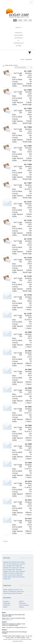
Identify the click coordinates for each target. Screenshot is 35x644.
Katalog (21, 607)
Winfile (5, 590)
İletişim (5, 607)
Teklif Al (21, 601)
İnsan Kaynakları (24, 605)
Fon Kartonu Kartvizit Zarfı (15, 573)
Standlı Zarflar (7, 577)
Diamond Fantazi (17, 593)
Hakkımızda (7, 603)
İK (18, 40)
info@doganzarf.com (7, 620)
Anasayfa (6, 601)
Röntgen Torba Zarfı (9, 571)
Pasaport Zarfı (11, 569)
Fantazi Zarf (7, 579)
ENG (20, 20)
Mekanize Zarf (16, 562)
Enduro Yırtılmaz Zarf (9, 575)
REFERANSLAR (19, 43)
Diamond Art (20, 591)
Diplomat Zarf (7, 562)
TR (15, 20)
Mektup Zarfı (16, 564)
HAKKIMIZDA (19, 38)
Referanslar (22, 603)
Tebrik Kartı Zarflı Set (18, 577)
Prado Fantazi (7, 593)
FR (26, 20)
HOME (22, 59)
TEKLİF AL (18, 27)
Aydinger (10, 590)
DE (30, 20)
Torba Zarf (19, 569)
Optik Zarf (19, 575)
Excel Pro (16, 590)
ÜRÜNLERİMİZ (19, 35)
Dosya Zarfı (15, 568)
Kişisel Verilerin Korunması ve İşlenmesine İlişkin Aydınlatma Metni (17, 640)
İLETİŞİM (19, 46)
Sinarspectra (12, 591)
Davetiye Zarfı (11, 566)
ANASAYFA (18, 33)
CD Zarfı (9, 564)
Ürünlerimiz (29, 59)
